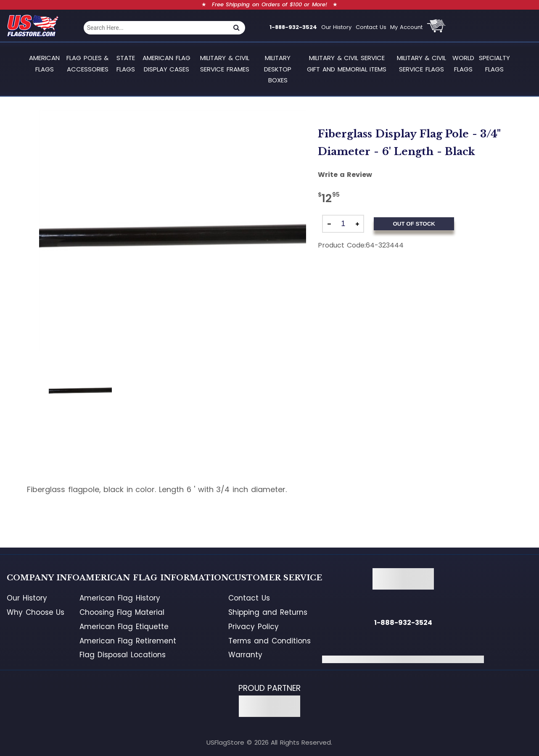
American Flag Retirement (128, 641)
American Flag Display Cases (166, 63)
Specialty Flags (494, 63)
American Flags (44, 63)
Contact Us (371, 27)
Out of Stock (414, 224)
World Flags (463, 63)
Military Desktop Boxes (278, 69)
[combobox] (156, 28)
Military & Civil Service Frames (225, 63)
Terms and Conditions (269, 641)
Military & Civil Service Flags (421, 63)
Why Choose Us (36, 612)
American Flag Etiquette (124, 627)
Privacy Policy (254, 627)
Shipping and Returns (268, 612)
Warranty (245, 655)
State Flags (126, 63)
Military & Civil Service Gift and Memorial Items (347, 63)
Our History (337, 27)
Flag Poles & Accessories (87, 63)
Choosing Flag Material (122, 612)
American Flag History (120, 598)
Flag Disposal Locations (122, 655)
